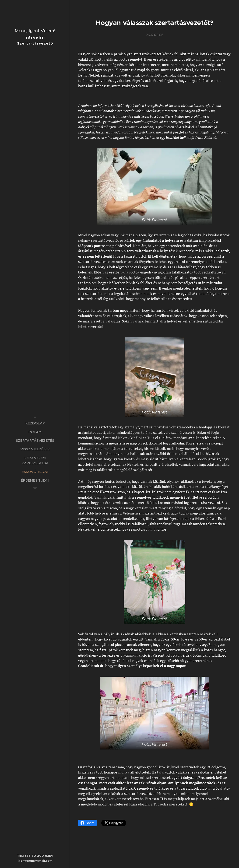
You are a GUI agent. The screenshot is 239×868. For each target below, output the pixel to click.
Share (87, 823)
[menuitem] (35, 423)
